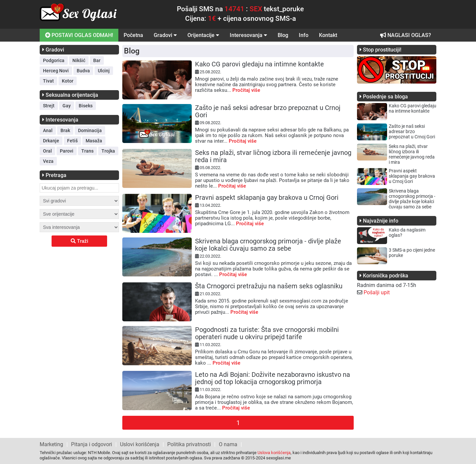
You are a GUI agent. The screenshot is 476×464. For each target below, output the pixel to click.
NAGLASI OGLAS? (406, 35)
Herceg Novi (56, 71)
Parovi (67, 151)
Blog (283, 35)
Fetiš (72, 141)
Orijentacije (203, 35)
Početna (133, 35)
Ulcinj (104, 71)
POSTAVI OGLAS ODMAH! (79, 35)
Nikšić (79, 60)
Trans (87, 151)
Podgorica (54, 60)
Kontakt (328, 35)
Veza (48, 161)
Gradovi (165, 35)
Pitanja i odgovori (92, 444)
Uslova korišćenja (274, 453)
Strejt (49, 106)
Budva (83, 71)
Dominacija (90, 130)
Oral (47, 151)
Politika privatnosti (189, 444)
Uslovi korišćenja (140, 444)
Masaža (94, 141)
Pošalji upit (377, 292)
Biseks (86, 106)
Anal (48, 130)
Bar (97, 60)
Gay (67, 106)
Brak (65, 130)
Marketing (51, 444)
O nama (228, 444)
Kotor (68, 81)
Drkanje (51, 141)
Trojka (108, 151)
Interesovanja (248, 35)
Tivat (48, 81)
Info (304, 35)
